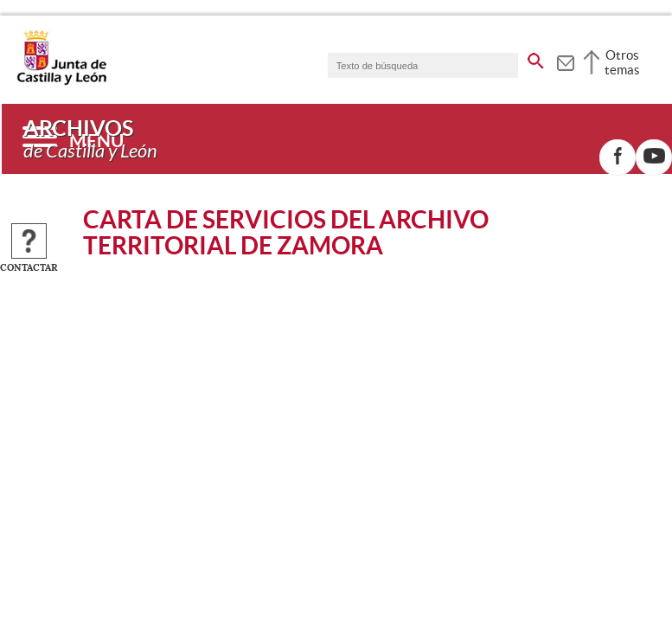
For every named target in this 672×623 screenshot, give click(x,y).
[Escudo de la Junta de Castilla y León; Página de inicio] (61, 81)
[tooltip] (565, 61)
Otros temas (622, 62)
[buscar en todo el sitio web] (536, 58)
